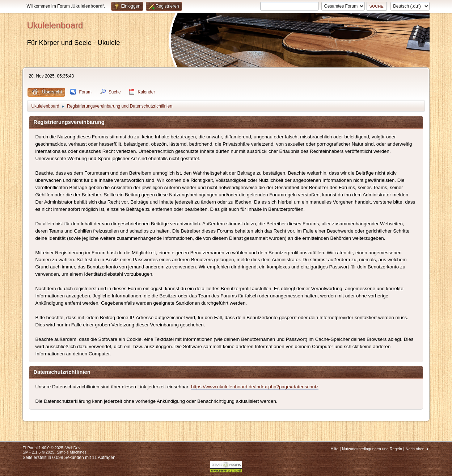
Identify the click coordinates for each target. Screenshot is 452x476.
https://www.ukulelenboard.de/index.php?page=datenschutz (255, 387)
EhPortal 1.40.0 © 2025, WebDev (51, 448)
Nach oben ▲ (418, 449)
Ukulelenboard (55, 25)
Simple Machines (72, 452)
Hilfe (335, 449)
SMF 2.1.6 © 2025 (38, 452)
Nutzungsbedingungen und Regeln (372, 449)
